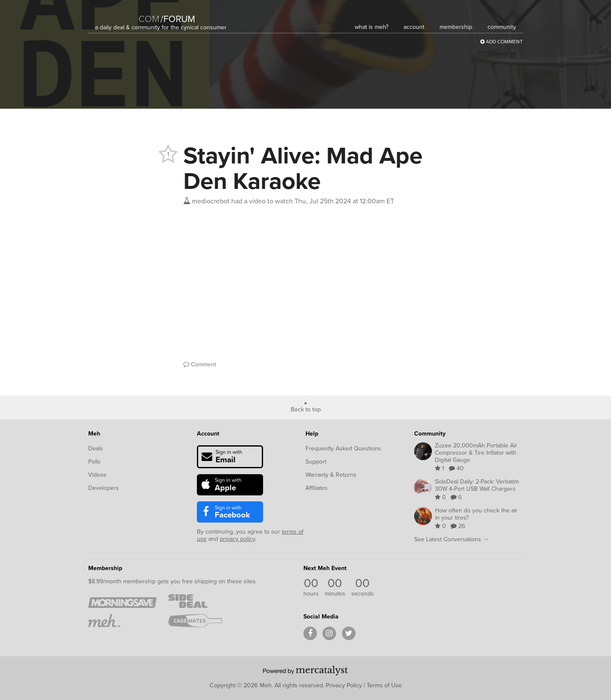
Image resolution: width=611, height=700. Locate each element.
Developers (104, 488)
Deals (96, 448)
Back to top (306, 409)
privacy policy (237, 539)
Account (208, 434)
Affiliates (317, 488)
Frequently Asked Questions (343, 448)
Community (430, 434)
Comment (200, 364)
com (149, 19)
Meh (94, 434)
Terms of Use (384, 685)
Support (316, 462)
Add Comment (502, 42)
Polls (94, 462)
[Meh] (116, 13)
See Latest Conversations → (451, 539)
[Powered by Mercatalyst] (305, 670)
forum (178, 19)
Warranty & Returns (331, 475)
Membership (105, 568)
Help (312, 434)
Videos (97, 475)
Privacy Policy (344, 685)
